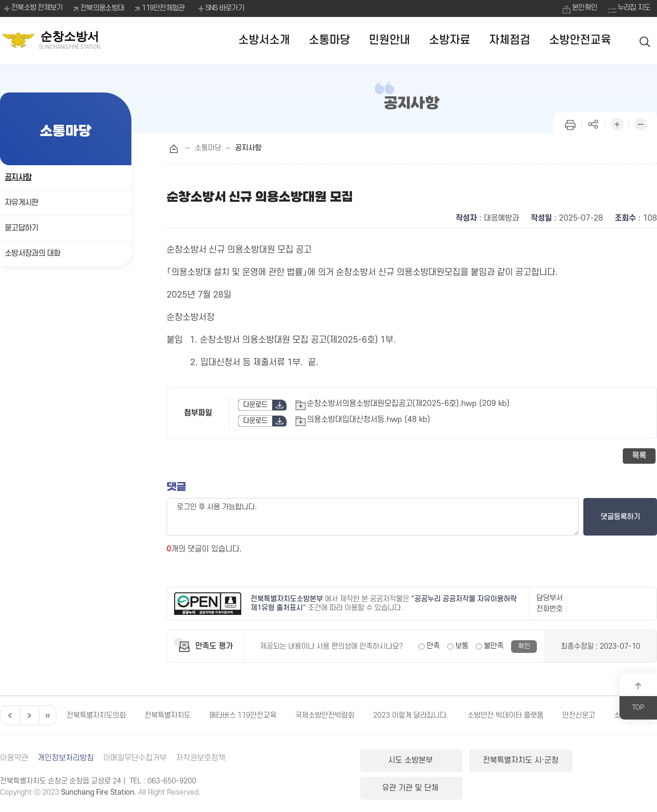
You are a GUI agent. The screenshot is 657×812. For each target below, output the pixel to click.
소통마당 (329, 40)
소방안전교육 (580, 40)
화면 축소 (641, 123)
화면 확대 (617, 123)
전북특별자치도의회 (96, 715)
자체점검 (510, 40)
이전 (9, 715)
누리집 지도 (634, 8)
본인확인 (584, 8)
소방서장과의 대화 (33, 253)
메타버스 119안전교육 (243, 715)
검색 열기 (645, 41)
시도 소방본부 (407, 760)
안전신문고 (579, 715)
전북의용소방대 (103, 8)
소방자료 (450, 40)
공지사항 (18, 177)
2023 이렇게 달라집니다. (411, 715)
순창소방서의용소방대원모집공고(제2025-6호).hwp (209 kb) (408, 404)
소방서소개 (264, 40)
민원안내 (390, 40)
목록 (639, 456)
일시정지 (47, 715)
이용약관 (14, 758)
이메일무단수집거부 (135, 758)
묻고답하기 (22, 228)
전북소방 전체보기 (33, 8)
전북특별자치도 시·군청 (507, 760)
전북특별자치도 (168, 715)
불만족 (494, 646)
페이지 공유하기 (594, 123)
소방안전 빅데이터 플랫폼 (505, 715)
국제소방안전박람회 (325, 715)
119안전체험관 (164, 8)
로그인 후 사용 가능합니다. (373, 517)
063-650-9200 (172, 781)
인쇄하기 (570, 123)
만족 (433, 646)
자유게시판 (22, 203)
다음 (28, 715)
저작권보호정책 (201, 758)
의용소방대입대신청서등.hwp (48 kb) (369, 420)
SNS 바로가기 (220, 8)
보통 (462, 646)
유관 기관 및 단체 (607, 760)
